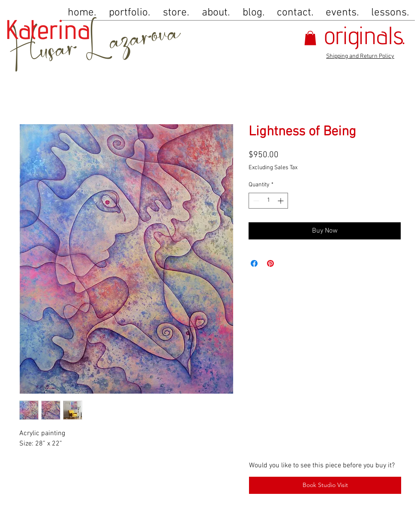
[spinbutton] (268, 201)
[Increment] (281, 201)
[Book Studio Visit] (325, 485)
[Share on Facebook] (254, 263)
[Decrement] (255, 201)
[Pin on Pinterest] (270, 263)
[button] (310, 38)
